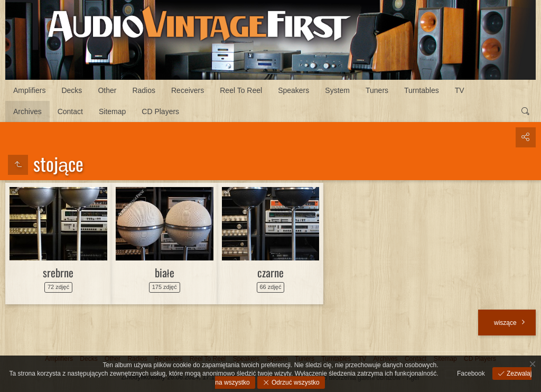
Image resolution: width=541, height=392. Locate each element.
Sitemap (112, 111)
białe (165, 272)
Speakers (293, 90)
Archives (27, 111)
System (337, 90)
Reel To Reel (241, 90)
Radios (144, 90)
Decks (72, 90)
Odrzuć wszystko (295, 382)
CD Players (160, 111)
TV (460, 90)
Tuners (377, 90)
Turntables (422, 90)
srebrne (58, 272)
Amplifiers (29, 90)
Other (107, 90)
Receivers (188, 90)
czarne (270, 272)
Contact (70, 111)
